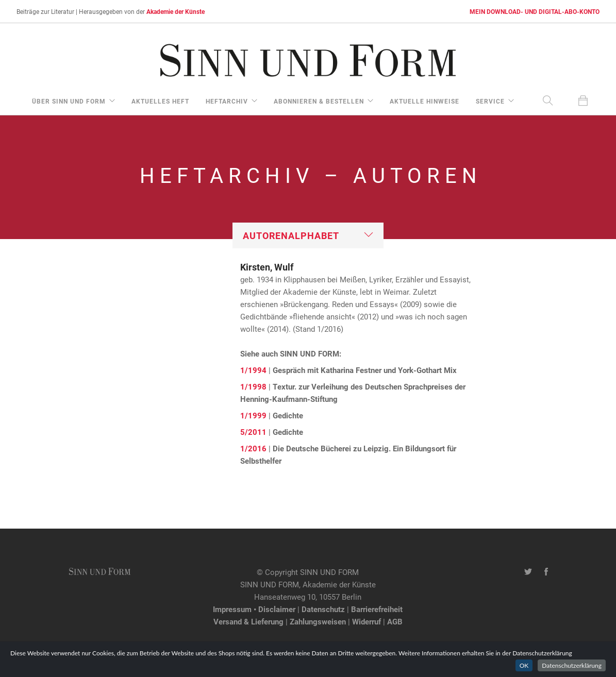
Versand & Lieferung (248, 621)
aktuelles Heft (160, 101)
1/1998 (253, 386)
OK (524, 665)
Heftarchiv (227, 101)
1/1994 (253, 370)
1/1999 (253, 415)
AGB (395, 621)
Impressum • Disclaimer (254, 609)
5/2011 (253, 432)
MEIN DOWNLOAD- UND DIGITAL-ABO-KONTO (535, 11)
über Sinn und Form (69, 101)
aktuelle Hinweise (424, 101)
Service (490, 101)
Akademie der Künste (176, 11)
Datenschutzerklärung (572, 665)
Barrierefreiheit (377, 609)
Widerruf (367, 621)
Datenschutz (323, 609)
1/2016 (253, 448)
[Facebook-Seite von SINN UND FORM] (546, 572)
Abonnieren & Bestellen (319, 101)
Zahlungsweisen (318, 621)
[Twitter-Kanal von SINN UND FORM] (528, 572)
